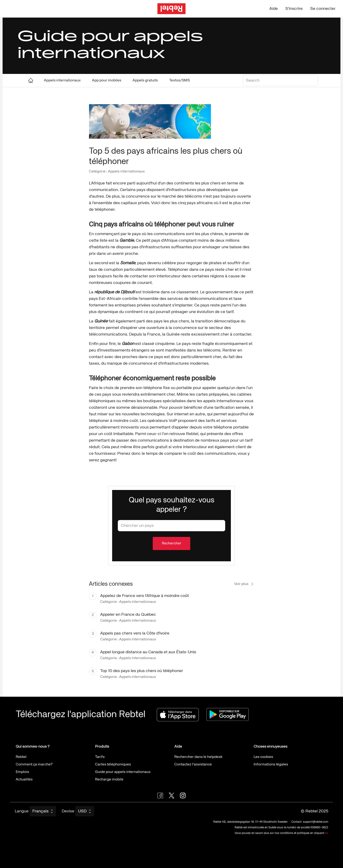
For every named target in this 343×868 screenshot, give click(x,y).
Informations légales (271, 765)
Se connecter (323, 9)
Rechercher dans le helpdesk (198, 757)
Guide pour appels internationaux (123, 772)
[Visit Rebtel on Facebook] (160, 795)
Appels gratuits (145, 80)
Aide (274, 9)
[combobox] (171, 526)
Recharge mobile (109, 780)
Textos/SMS (179, 80)
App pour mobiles (107, 80)
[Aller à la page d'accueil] (171, 9)
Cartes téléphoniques (113, 765)
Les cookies (263, 757)
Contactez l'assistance (193, 765)
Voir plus (244, 584)
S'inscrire (294, 9)
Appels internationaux (62, 80)
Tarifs (100, 757)
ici (326, 833)
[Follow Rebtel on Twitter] (171, 795)
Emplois (22, 772)
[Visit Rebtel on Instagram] (183, 795)
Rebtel (21, 757)
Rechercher (172, 543)
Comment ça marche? (34, 765)
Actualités (24, 780)
